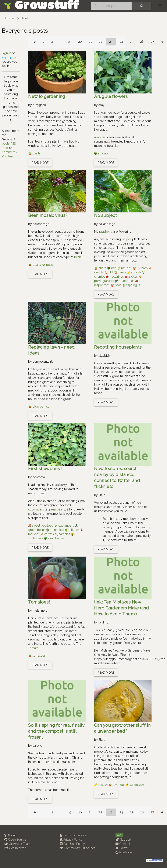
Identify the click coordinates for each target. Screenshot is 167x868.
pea (129, 239)
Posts (26, 18)
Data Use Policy (72, 844)
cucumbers (64, 526)
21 (90, 42)
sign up (7, 57)
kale (112, 268)
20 (80, 42)
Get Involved (15, 848)
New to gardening (47, 96)
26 (142, 42)
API (119, 835)
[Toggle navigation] (160, 6)
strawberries (54, 538)
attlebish (104, 356)
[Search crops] (112, 6)
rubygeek (39, 105)
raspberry (106, 232)
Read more (40, 163)
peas (47, 265)
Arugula (99, 137)
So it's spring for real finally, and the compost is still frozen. (57, 731)
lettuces (73, 530)
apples (132, 277)
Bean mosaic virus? (48, 215)
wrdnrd (104, 622)
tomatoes (37, 656)
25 (132, 42)
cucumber (35, 509)
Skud (102, 495)
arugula (101, 153)
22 (100, 42)
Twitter (122, 848)
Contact (123, 844)
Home (10, 18)
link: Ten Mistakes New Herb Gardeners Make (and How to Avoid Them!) (122, 608)
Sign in (6, 53)
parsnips (63, 534)
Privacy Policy (71, 840)
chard (101, 268)
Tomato (33, 648)
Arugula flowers (111, 96)
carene (37, 746)
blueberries (125, 281)
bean (78, 257)
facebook (124, 852)
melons (125, 268)
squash (134, 272)
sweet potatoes (41, 526)
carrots (48, 534)
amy (102, 105)
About (10, 835)
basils (34, 153)
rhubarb (141, 268)
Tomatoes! (39, 602)
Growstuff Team (17, 844)
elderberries (39, 407)
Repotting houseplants (118, 347)
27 (152, 42)
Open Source (15, 840)
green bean (56, 509)
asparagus (131, 285)
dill (109, 272)
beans (35, 265)
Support (123, 840)
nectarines (115, 277)
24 (121, 42)
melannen (39, 611)
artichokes (56, 530)
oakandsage (41, 224)
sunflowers (135, 785)
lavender (117, 785)
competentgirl (42, 362)
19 (70, 42)
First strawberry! (45, 469)
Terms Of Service (73, 835)
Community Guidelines (78, 848)
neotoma (39, 477)
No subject (105, 215)
